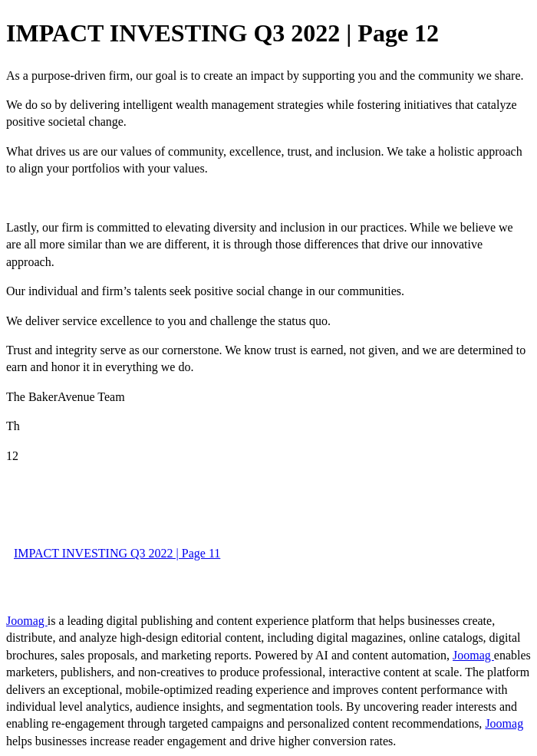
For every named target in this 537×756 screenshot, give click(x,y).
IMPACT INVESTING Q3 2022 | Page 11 (117, 553)
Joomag (27, 621)
